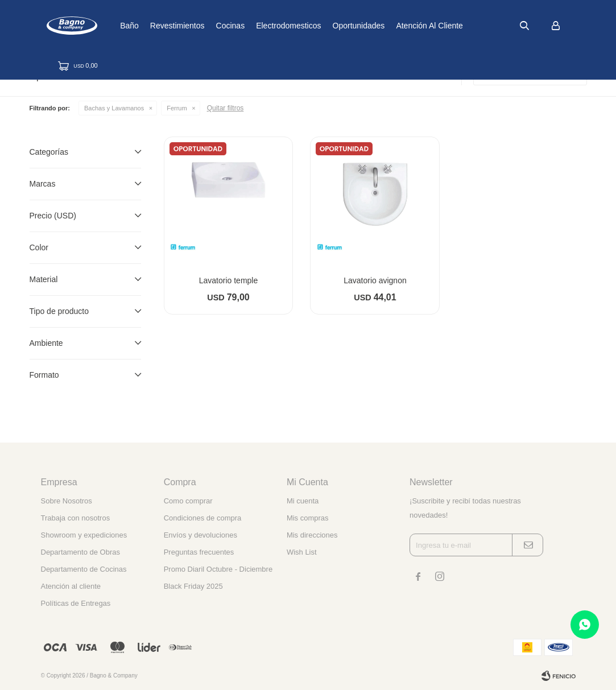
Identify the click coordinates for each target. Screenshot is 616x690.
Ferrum (177, 108)
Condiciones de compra (203, 518)
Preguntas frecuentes (199, 552)
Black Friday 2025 (193, 586)
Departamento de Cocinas (84, 569)
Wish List (302, 552)
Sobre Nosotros (67, 501)
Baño (165, 26)
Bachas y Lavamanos (114, 108)
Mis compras (308, 518)
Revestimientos (213, 26)
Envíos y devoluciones (200, 535)
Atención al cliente (465, 26)
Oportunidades (394, 26)
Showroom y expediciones (84, 535)
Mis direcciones (312, 535)
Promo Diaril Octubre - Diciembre (218, 569)
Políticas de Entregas (76, 603)
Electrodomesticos (324, 26)
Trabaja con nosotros (76, 518)
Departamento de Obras (80, 552)
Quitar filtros (226, 108)
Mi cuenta (303, 501)
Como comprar (188, 501)
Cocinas (266, 26)
